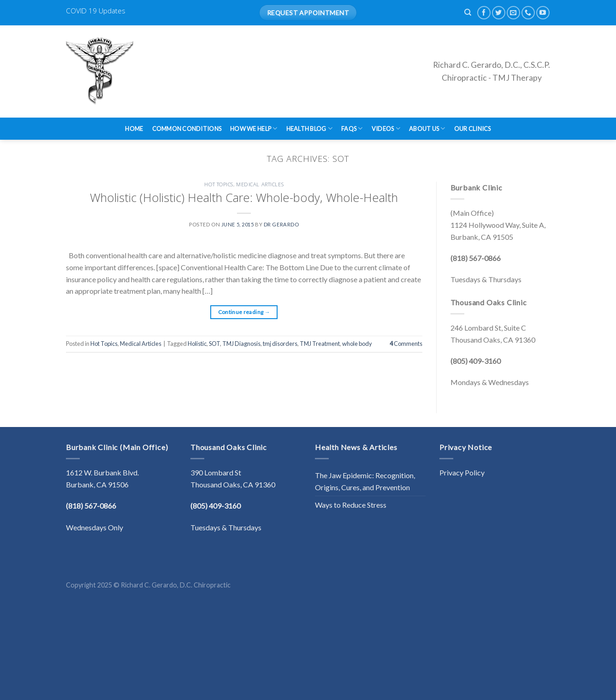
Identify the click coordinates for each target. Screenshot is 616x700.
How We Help (254, 128)
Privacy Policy (462, 472)
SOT (214, 344)
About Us (427, 128)
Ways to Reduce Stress (351, 505)
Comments (406, 344)
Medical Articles (260, 184)
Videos (386, 128)
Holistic (197, 344)
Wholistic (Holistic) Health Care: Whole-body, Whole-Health (244, 198)
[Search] (468, 12)
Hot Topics (219, 184)
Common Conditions (187, 129)
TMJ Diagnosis (241, 344)
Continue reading (244, 312)
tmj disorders (280, 344)
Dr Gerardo (281, 224)
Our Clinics (473, 129)
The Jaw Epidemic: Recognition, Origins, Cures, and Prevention (365, 481)
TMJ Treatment (320, 344)
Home (134, 129)
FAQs (352, 128)
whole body (357, 344)
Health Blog (309, 128)
